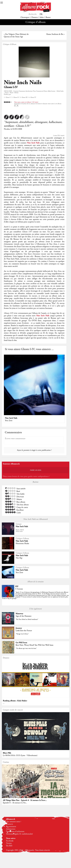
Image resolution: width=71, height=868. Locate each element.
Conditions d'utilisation (15, 831)
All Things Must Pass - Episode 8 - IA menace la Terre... (25, 800)
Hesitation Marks (22, 543)
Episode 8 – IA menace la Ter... (15, 803)
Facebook (10, 841)
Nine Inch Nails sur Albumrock (35, 519)
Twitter (9, 843)
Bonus (48, 17)
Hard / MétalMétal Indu (20, 531)
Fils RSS (9, 846)
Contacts (9, 824)
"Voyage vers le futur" (22, 634)
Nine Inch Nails (23, 82)
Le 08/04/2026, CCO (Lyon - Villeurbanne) (20, 755)
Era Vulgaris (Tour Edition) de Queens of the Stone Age (16, 35)
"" (35, 595)
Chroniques (25, 17)
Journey (19, 628)
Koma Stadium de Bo (55, 34)
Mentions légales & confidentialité (19, 834)
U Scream (19, 589)
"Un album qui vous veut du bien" (26, 648)
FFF (17, 586)
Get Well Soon (21, 643)
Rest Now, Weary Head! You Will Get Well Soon (34, 645)
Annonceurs (11, 829)
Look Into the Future (24, 631)
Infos (42, 17)
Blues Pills (7, 753)
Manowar (19, 614)
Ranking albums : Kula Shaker (15, 701)
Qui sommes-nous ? (14, 822)
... (4, 703)
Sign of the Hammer (24, 616)
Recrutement (11, 827)
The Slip (19, 558)
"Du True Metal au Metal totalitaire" (27, 619)
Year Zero (9, 421)
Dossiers (35, 17)
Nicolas (7, 129)
